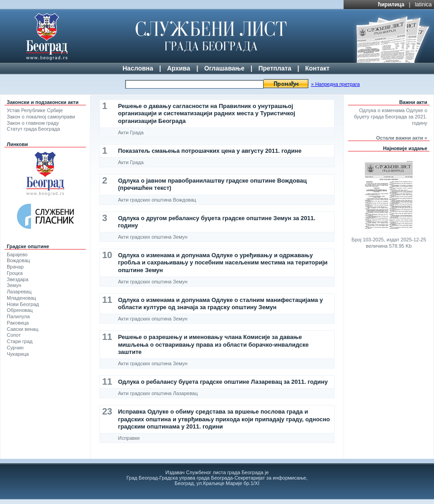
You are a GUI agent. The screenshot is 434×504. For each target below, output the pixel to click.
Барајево (17, 254)
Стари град (20, 341)
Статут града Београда (33, 129)
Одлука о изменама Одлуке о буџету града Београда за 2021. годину (391, 117)
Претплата (275, 68)
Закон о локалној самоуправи (41, 117)
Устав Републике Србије (35, 110)
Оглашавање (224, 68)
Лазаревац (19, 292)
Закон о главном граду (33, 123)
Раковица (18, 323)
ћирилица (391, 5)
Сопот (14, 335)
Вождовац (18, 260)
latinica (423, 5)
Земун (14, 285)
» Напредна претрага (335, 84)
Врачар (15, 267)
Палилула (18, 316)
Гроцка (15, 273)
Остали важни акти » (402, 138)
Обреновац (20, 310)
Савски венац (23, 329)
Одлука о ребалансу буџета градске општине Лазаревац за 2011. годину (223, 382)
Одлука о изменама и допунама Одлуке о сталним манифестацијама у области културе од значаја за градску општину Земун (220, 304)
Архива (178, 68)
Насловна (138, 68)
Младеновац (21, 298)
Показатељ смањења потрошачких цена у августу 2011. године (210, 151)
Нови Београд (23, 304)
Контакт (317, 68)
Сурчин (15, 348)
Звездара (18, 279)
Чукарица (18, 354)
